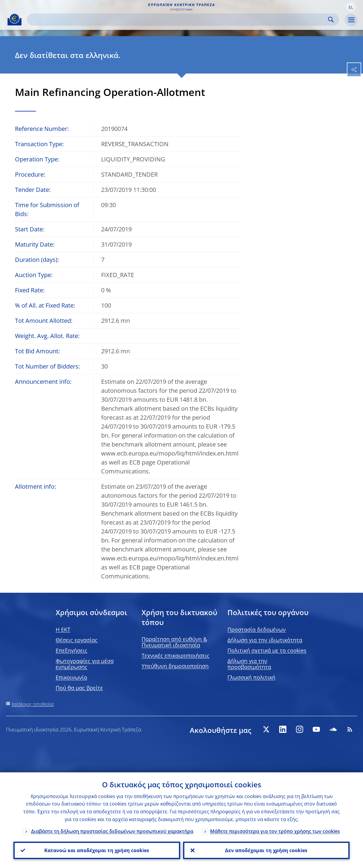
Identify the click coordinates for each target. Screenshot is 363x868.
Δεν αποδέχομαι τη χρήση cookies (266, 850)
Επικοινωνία (71, 677)
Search (331, 20)
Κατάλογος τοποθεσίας (33, 704)
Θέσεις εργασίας (77, 640)
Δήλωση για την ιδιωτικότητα (265, 640)
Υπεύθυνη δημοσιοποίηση (175, 666)
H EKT (63, 629)
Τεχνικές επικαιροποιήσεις (176, 655)
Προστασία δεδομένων (257, 629)
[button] (351, 7)
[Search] (178, 20)
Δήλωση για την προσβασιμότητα (249, 664)
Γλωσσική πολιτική (251, 677)
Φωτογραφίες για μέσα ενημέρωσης (85, 664)
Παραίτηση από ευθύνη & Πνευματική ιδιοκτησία (174, 642)
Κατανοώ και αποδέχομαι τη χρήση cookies (97, 850)
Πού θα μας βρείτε (79, 688)
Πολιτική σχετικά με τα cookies (267, 650)
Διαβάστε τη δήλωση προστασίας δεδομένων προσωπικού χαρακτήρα (112, 831)
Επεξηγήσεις (72, 650)
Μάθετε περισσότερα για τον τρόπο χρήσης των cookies (275, 831)
